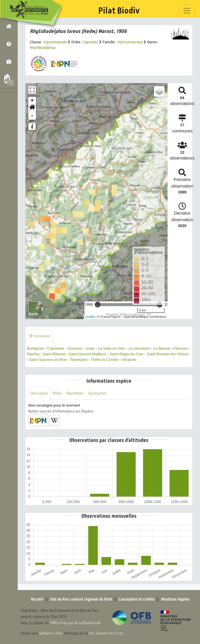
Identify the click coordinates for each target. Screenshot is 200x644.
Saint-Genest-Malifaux (87, 354)
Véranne (129, 360)
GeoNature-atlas (51, 633)
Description (39, 393)
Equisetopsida (55, 42)
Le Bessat (162, 348)
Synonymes (97, 393)
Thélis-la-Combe (105, 360)
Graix (90, 348)
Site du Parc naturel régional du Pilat (81, 599)
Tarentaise (79, 360)
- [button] (32, 116)
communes (40, 336)
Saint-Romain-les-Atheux (168, 354)
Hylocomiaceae (130, 42)
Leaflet (90, 317)
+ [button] (32, 101)
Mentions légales (175, 599)
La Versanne (139, 348)
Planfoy (33, 354)
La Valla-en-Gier (112, 348)
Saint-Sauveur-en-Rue (48, 360)
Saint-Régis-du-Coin (126, 354)
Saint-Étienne (54, 354)
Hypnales (91, 42)
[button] (32, 108)
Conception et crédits (137, 599)
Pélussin (180, 348)
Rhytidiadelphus (43, 48)
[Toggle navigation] (187, 11)
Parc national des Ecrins (106, 633)
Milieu (57, 393)
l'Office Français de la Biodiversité (75, 623)
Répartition (75, 393)
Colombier (56, 348)
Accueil (37, 599)
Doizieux (75, 348)
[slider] (98, 305)
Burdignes (35, 348)
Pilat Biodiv (119, 11)
